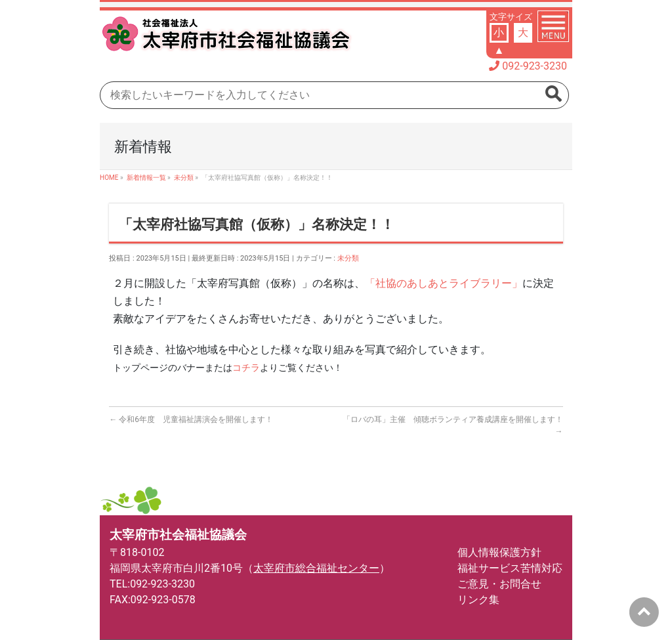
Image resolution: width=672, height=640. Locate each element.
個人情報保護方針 (499, 552)
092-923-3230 (535, 66)
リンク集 (478, 600)
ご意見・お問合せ (499, 584)
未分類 (348, 258)
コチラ (246, 368)
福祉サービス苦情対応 (510, 568)
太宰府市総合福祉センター (316, 568)
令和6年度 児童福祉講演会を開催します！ (191, 419)
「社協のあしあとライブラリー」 (444, 283)
